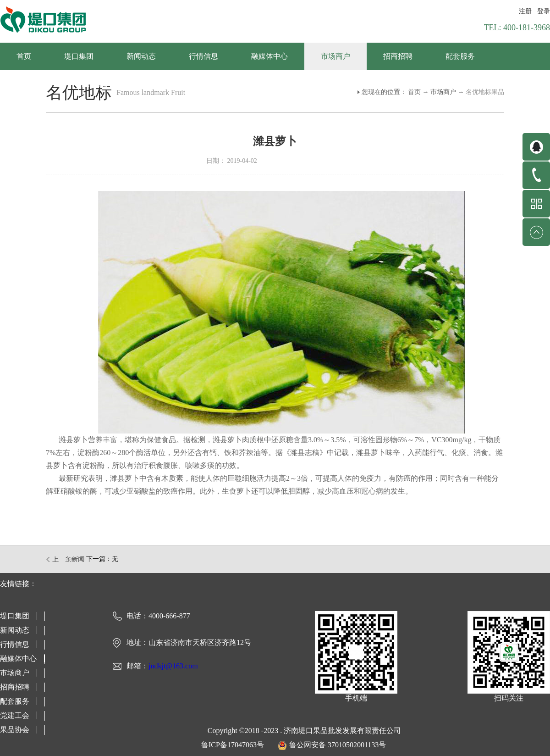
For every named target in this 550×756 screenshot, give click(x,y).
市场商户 (443, 92)
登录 (544, 11)
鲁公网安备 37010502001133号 (338, 745)
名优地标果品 (485, 92)
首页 (24, 56)
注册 (525, 11)
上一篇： (66, 559)
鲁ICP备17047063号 (233, 745)
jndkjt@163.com (173, 666)
